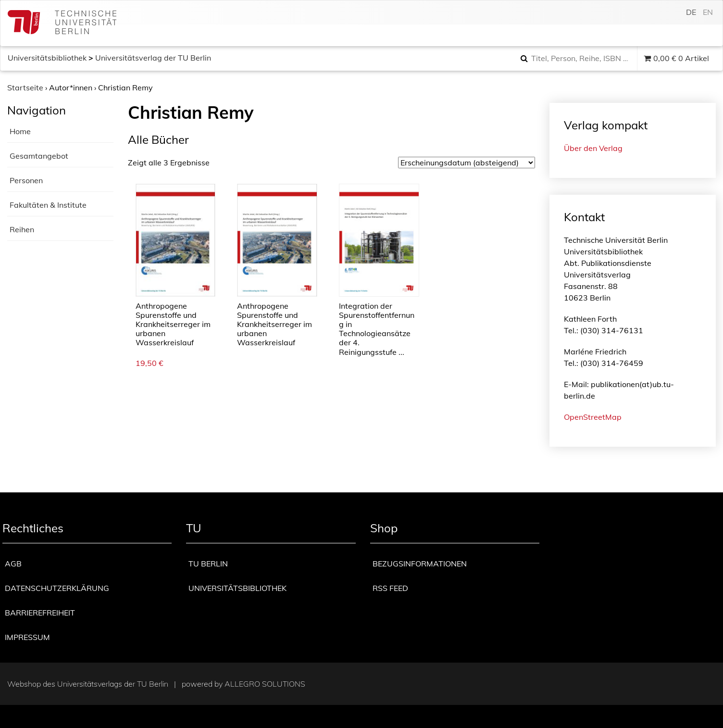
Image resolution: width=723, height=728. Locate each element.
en (708, 12)
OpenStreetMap (593, 417)
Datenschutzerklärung (57, 588)
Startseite (25, 88)
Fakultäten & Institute (48, 205)
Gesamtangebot (39, 156)
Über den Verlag (593, 148)
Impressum (27, 637)
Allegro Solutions (265, 684)
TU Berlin (208, 564)
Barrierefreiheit (40, 613)
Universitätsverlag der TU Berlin (153, 58)
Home (20, 131)
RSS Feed (390, 588)
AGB (13, 564)
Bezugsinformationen (420, 564)
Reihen (22, 229)
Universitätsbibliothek (47, 58)
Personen (26, 180)
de (691, 12)
